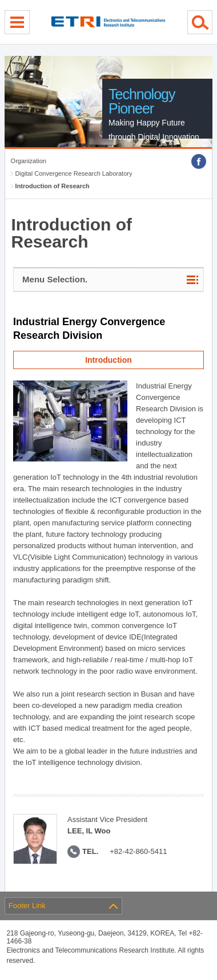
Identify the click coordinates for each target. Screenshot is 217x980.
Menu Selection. (55, 279)
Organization (29, 161)
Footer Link (27, 906)
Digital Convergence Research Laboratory (74, 173)
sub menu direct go (0, 0)
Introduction (108, 360)
